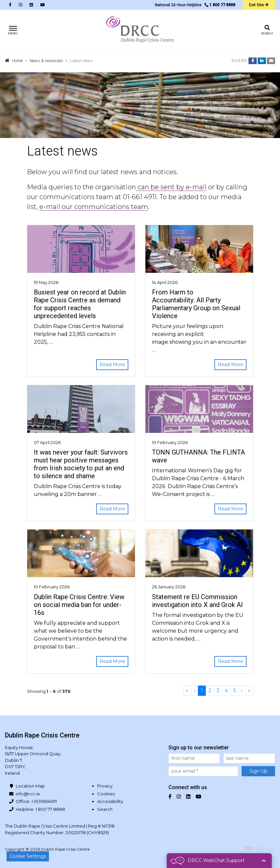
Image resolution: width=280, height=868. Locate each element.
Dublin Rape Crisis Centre (140, 30)
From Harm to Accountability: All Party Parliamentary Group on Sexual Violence (196, 304)
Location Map (30, 786)
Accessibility (110, 801)
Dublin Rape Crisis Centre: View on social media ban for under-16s (79, 605)
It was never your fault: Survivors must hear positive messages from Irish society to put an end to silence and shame (81, 464)
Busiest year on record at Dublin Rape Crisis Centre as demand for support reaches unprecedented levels (80, 304)
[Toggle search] (267, 30)
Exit (259, 5)
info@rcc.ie (28, 794)
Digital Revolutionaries (260, 848)
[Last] (249, 691)
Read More (112, 364)
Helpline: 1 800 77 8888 (40, 809)
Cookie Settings (28, 856)
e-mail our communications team (94, 207)
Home (17, 61)
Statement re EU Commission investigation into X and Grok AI (197, 601)
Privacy (105, 786)
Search (105, 809)
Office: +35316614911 (36, 801)
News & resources (46, 61)
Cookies (106, 794)
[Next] (242, 691)
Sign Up (258, 771)
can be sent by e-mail (171, 187)
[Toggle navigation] (13, 30)
